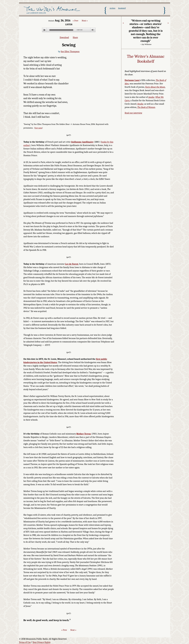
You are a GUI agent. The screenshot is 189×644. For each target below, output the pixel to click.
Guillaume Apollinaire (82, 142)
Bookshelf (122, 8)
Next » (85, 21)
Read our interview (134, 113)
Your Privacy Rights (41, 642)
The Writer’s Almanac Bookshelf (146, 59)
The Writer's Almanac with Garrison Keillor (52, 10)
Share (75, 37)
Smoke (140, 104)
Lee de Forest (72, 264)
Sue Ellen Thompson (70, 52)
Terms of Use (25, 642)
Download (64, 37)
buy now (38, 128)
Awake (151, 97)
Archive (112, 8)
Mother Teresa (84, 434)
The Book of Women (146, 107)
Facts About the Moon (155, 87)
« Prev (76, 21)
